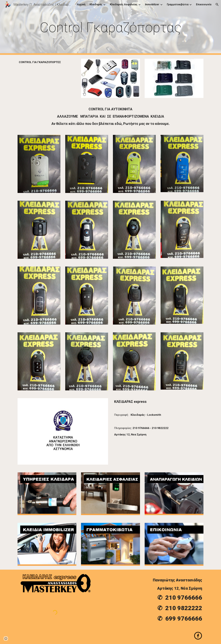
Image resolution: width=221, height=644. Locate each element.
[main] (110, 28)
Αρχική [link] (81, 4)
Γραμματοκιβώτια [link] (178, 4)
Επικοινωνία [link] (204, 4)
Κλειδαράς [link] (96, 4)
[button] (217, 5)
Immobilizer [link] (152, 4)
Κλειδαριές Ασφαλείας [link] (124, 4)
